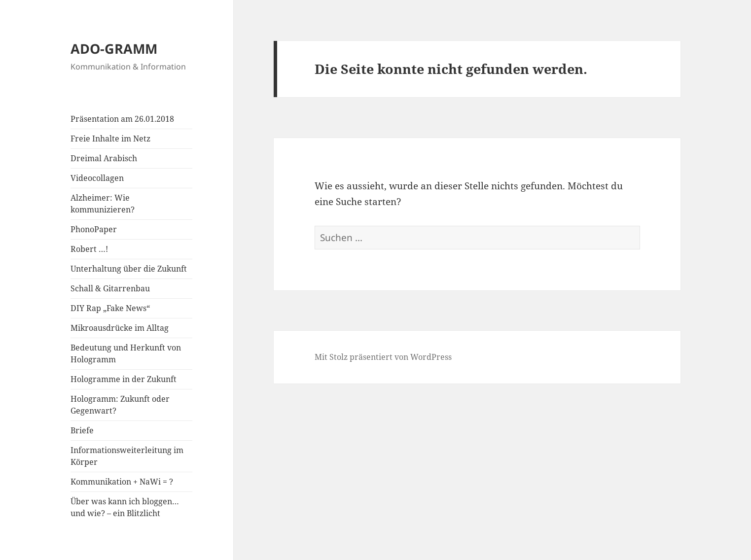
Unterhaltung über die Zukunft (129, 269)
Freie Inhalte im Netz (110, 139)
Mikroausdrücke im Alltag (120, 328)
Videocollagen (97, 178)
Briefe (82, 430)
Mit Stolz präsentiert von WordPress (383, 357)
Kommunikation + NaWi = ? (122, 482)
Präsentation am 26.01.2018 (122, 119)
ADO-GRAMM (114, 49)
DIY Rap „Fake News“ (110, 308)
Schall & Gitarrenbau (110, 288)
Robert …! (89, 249)
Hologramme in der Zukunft (124, 379)
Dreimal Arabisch (104, 158)
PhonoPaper (94, 229)
